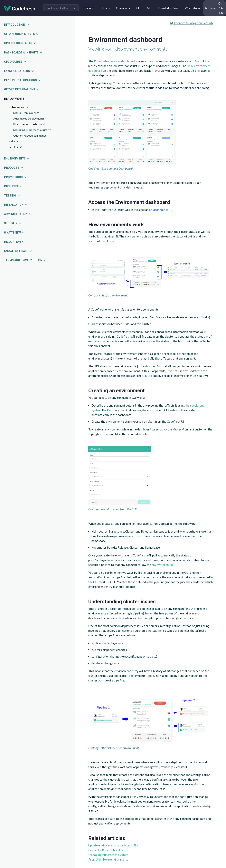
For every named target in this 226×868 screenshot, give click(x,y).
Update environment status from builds (113, 845)
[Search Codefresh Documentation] (215, 8)
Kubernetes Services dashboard (114, 61)
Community (123, 8)
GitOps (16, 147)
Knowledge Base (168, 8)
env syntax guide (163, 565)
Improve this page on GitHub (192, 23)
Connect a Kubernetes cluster (108, 850)
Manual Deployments (26, 113)
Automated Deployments (29, 118)
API (149, 8)
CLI (138, 8)
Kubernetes (19, 107)
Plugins (105, 8)
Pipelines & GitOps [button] (58, 8)
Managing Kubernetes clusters (32, 130)
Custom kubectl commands (30, 135)
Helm (14, 141)
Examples (89, 8)
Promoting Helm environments (108, 859)
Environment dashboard (29, 124)
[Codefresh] (20, 8)
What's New (192, 8)
